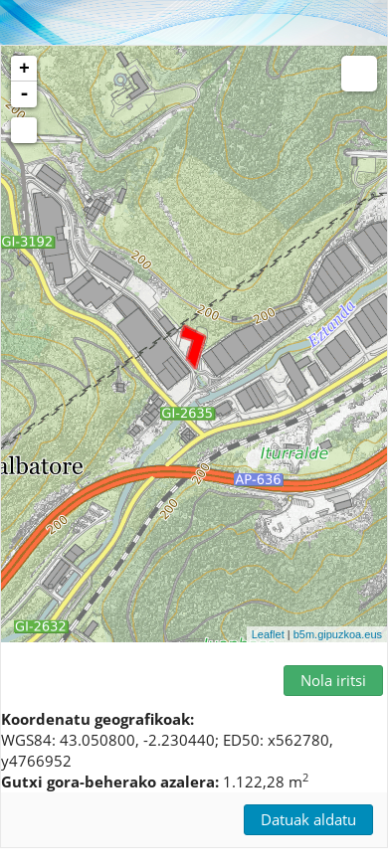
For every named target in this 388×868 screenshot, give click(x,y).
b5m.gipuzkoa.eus (338, 634)
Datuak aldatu (308, 819)
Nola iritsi (333, 680)
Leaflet (268, 634)
